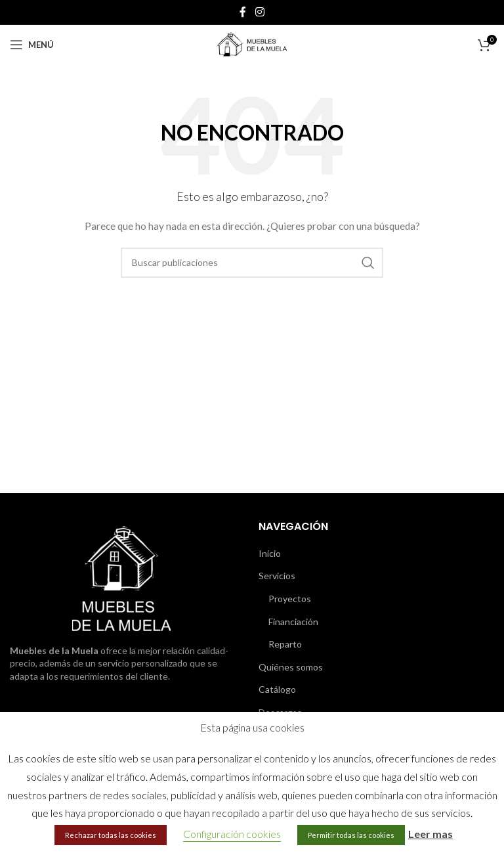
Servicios (277, 576)
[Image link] (121, 577)
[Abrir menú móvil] (32, 45)
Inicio (270, 553)
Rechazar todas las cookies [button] (111, 835)
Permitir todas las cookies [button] (351, 835)
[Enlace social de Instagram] (260, 12)
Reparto (285, 644)
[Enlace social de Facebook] (243, 12)
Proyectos (290, 599)
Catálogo (277, 689)
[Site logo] (252, 44)
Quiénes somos (291, 667)
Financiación (293, 622)
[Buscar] (252, 263)
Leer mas (430, 834)
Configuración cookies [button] (232, 834)
